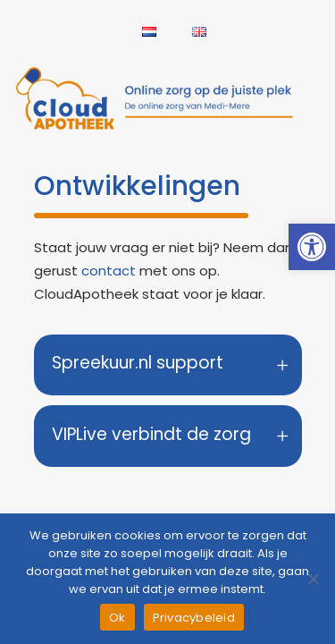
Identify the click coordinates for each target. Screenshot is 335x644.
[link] (312, 247)
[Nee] (313, 579)
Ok (117, 618)
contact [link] (109, 271)
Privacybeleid (194, 618)
